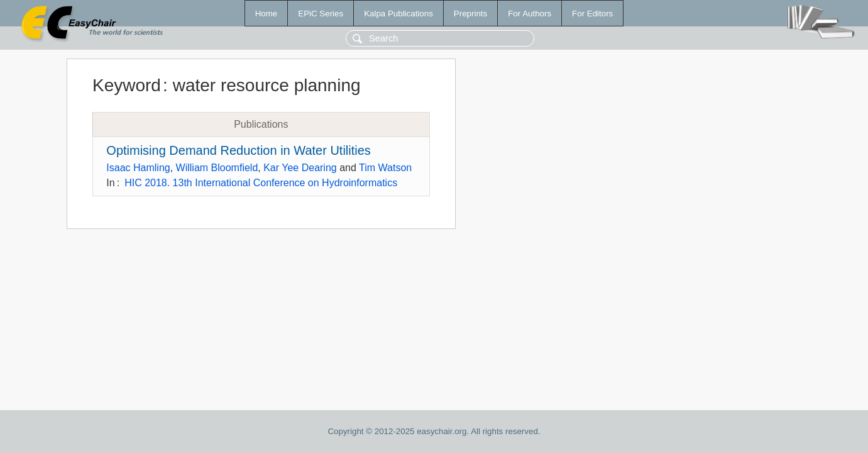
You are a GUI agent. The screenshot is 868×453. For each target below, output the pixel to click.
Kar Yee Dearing (300, 168)
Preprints (470, 14)
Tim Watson (385, 168)
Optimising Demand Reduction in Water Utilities (239, 150)
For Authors (530, 14)
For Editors (592, 14)
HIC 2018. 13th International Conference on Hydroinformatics (261, 183)
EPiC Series (321, 14)
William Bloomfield (217, 168)
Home (266, 14)
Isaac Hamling (138, 168)
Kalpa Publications (398, 14)
